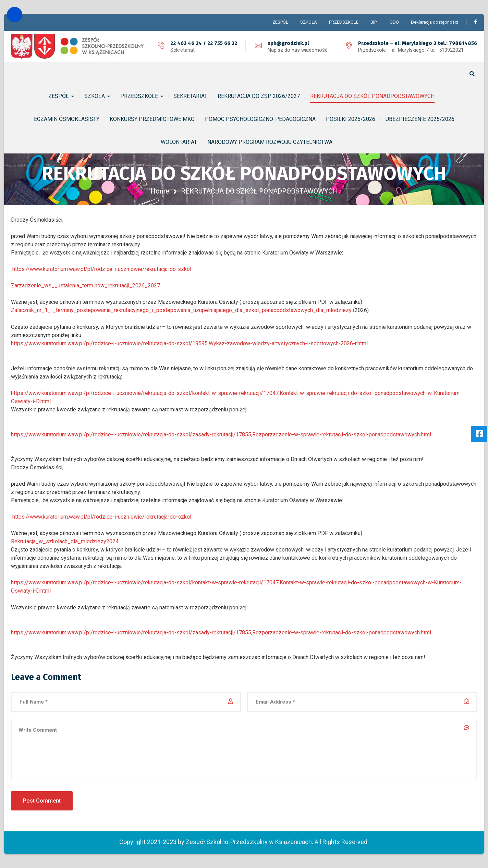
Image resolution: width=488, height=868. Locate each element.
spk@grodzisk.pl (288, 43)
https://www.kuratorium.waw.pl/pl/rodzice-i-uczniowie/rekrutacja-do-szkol (102, 269)
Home (160, 191)
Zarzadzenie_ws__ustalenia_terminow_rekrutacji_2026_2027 (86, 286)
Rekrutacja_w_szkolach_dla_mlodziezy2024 (65, 541)
